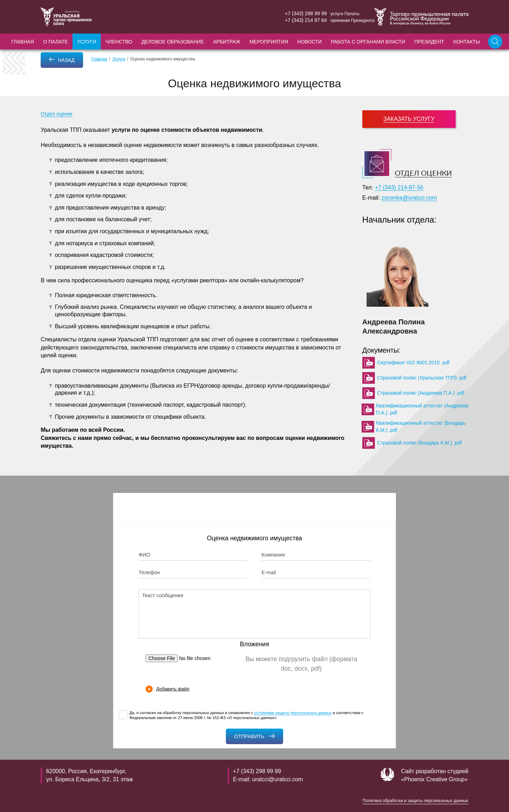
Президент (429, 42)
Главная (23, 42)
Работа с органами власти (368, 42)
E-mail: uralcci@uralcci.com (268, 779)
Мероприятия (269, 42)
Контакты (467, 42)
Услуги (87, 42)
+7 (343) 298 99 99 (306, 13)
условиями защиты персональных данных (293, 713)
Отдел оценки (57, 114)
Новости (309, 42)
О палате (55, 42)
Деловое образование (172, 42)
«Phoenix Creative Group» (435, 779)
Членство (119, 42)
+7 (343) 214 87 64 (306, 20)
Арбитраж (227, 42)
